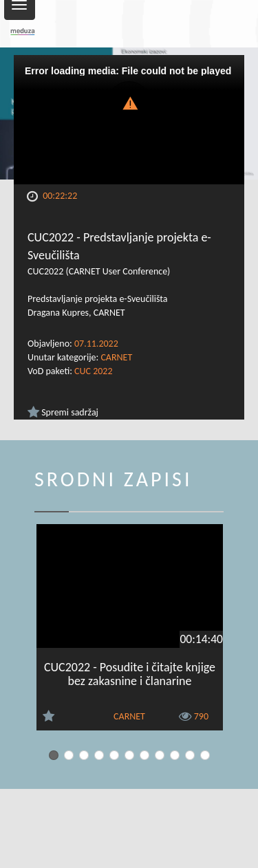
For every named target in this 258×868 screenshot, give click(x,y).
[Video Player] (129, 120)
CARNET (116, 357)
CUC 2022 (93, 371)
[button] (129, 102)
